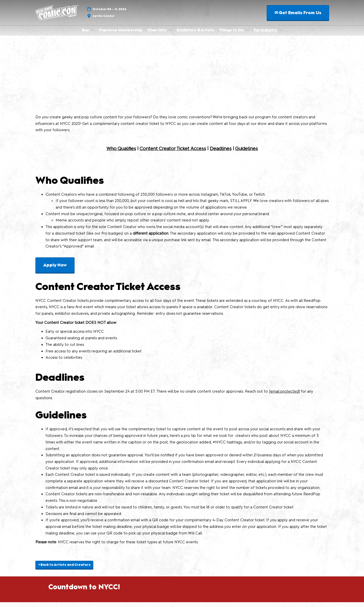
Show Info (157, 35)
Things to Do (232, 35)
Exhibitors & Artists (195, 35)
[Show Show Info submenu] (170, 35)
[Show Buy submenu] (93, 35)
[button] (298, 18)
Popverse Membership (121, 35)
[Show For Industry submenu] (281, 35)
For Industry (266, 35)
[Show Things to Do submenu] (247, 35)
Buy (86, 35)
